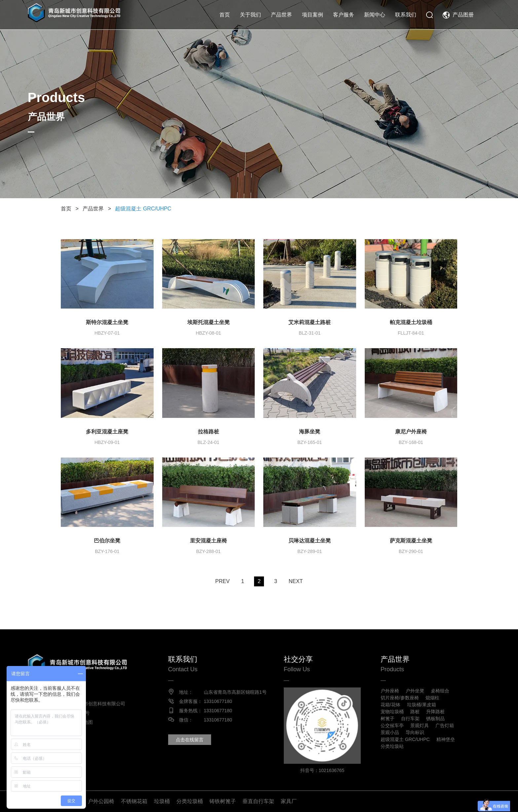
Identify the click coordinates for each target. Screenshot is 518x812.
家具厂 (289, 801)
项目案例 (313, 15)
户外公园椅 (101, 801)
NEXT (296, 581)
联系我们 (406, 15)
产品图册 (463, 15)
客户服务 (344, 15)
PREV (222, 581)
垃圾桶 (162, 801)
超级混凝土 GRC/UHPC (143, 209)
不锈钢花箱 (134, 801)
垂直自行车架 (258, 801)
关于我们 (250, 15)
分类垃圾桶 (190, 801)
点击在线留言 (190, 740)
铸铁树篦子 (223, 801)
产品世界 (281, 15)
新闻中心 (375, 15)
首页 (225, 15)
